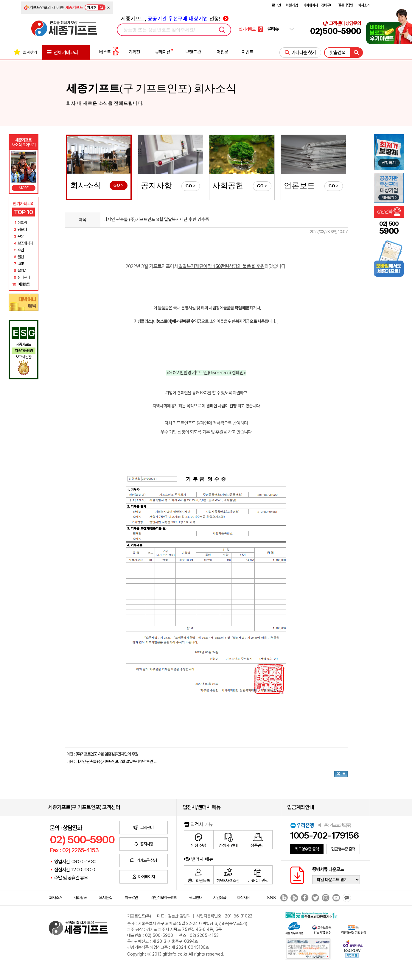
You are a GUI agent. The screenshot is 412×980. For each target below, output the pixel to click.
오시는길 (105, 898)
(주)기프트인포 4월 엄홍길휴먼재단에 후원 (107, 754)
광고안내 (196, 898)
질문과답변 (346, 5)
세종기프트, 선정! (175, 19)
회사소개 (364, 5)
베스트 (109, 52)
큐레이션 (163, 52)
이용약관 (131, 898)
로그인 (276, 5)
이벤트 (247, 52)
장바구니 (327, 5)
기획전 (134, 52)
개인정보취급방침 (164, 898)
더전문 (222, 52)
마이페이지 (310, 5)
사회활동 (80, 898)
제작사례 (243, 898)
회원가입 (292, 5)
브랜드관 (193, 52)
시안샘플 (220, 898)
